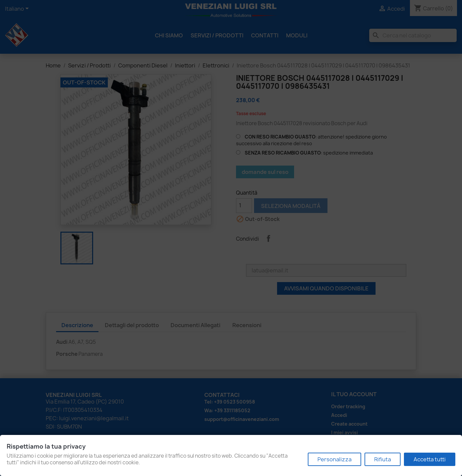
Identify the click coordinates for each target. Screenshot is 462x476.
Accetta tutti (430, 459)
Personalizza (334, 459)
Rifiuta (383, 459)
